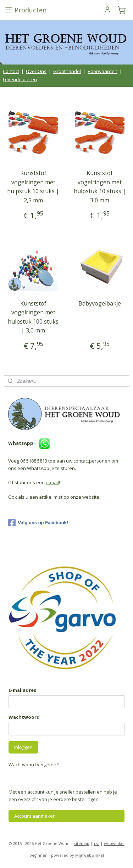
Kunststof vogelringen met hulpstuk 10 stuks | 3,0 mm (100, 187)
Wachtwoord (24, 717)
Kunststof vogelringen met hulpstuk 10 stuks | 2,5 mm (33, 187)
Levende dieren (20, 79)
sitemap (82, 843)
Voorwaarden (102, 71)
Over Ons (36, 71)
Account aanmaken (35, 816)
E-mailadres (22, 690)
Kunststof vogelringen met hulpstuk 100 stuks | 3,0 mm (33, 317)
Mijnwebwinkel (90, 855)
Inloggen (23, 747)
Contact (11, 71)
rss (97, 843)
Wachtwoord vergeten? (34, 765)
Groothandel (67, 71)
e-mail (52, 482)
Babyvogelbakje (100, 303)
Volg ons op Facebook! (38, 523)
